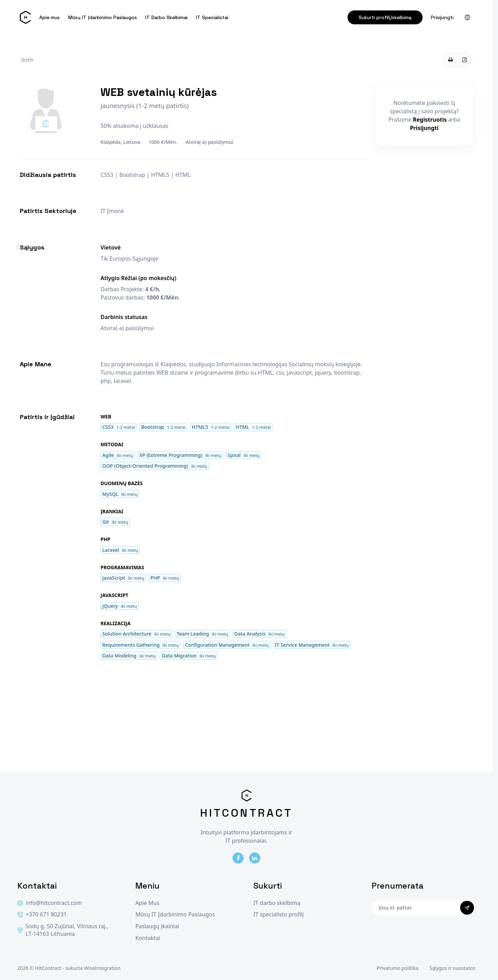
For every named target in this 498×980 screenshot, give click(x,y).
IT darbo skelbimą (277, 903)
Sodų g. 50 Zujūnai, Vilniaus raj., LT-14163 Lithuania (63, 930)
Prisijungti (442, 17)
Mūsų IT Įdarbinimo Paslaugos (103, 17)
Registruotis (430, 120)
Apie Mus (147, 903)
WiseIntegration (102, 968)
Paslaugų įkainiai (157, 926)
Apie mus (50, 17)
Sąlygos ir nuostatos (452, 968)
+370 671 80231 (42, 914)
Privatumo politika (398, 968)
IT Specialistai (212, 17)
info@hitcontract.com (50, 903)
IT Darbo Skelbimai (166, 17)
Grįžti (27, 60)
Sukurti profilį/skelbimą (385, 17)
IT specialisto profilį (279, 914)
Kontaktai (148, 938)
